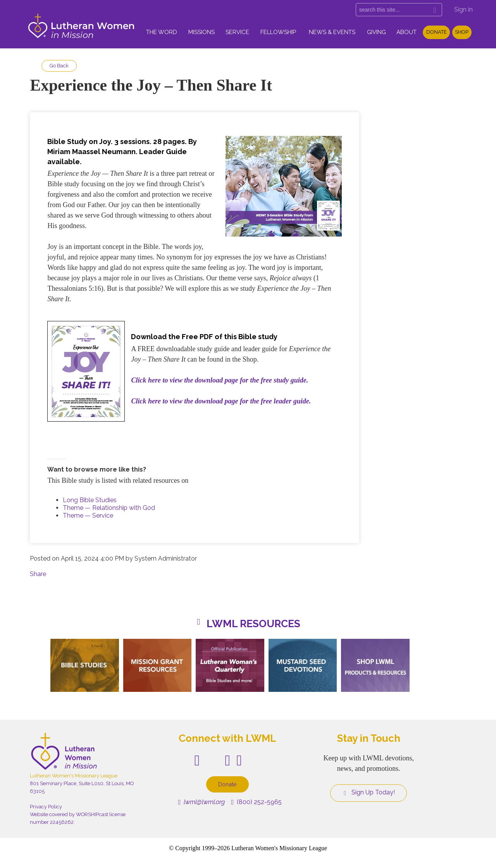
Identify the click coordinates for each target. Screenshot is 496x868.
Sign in (463, 9)
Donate (437, 32)
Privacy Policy (46, 807)
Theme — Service (88, 515)
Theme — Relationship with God (109, 508)
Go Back (59, 66)
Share (38, 574)
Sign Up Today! (369, 793)
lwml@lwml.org (202, 802)
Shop (462, 32)
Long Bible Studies (90, 500)
